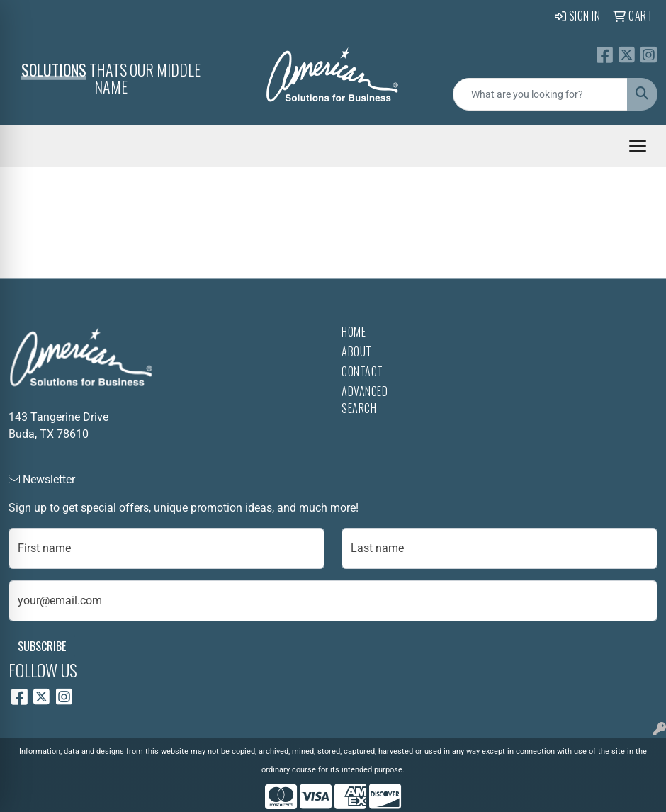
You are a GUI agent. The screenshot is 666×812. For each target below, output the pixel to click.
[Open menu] (638, 146)
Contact (362, 371)
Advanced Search (365, 400)
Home (354, 332)
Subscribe (42, 646)
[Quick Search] (540, 94)
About (357, 351)
